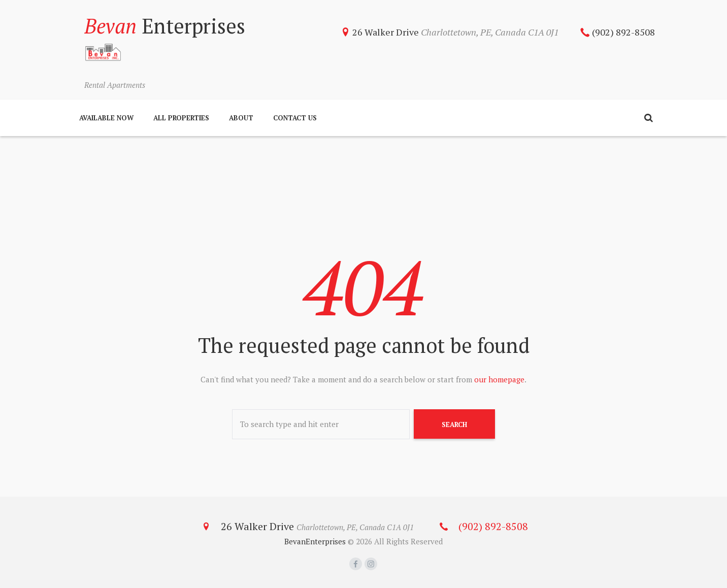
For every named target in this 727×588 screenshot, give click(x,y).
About (241, 118)
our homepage (499, 379)
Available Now (106, 118)
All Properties (181, 118)
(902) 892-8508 (623, 32)
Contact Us (295, 118)
